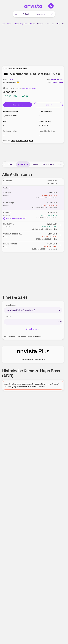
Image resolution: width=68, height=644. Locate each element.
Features (40, 14)
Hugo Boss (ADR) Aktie (28, 24)
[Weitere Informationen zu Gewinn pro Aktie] (43, 125)
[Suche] (52, 14)
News (35, 164)
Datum (8, 316)
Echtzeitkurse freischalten (15, 219)
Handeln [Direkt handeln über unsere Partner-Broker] (48, 105)
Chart (11, 164)
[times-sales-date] (33, 322)
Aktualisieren (33, 329)
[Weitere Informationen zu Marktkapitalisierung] (10, 116)
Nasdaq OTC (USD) (30, 88)
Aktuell (26, 14)
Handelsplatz (10, 305)
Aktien (17, 24)
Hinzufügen (18, 105)
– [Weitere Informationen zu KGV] (4, 125)
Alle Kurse (23, 164)
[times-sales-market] (33, 310)
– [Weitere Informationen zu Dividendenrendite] (40, 116)
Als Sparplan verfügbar (22, 141)
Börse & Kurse (7, 24)
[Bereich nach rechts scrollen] (61, 164)
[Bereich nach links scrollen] (5, 164)
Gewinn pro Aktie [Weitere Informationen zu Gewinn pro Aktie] (45, 121)
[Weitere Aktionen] (61, 193)
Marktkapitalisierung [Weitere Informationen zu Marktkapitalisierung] (10, 111)
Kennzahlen (48, 164)
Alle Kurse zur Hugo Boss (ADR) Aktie (51, 24)
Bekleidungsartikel (18, 68)
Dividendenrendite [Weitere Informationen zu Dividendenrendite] (46, 111)
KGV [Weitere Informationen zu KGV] (5, 121)
